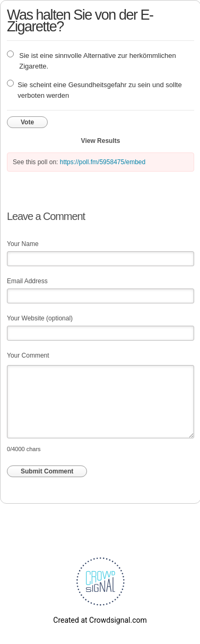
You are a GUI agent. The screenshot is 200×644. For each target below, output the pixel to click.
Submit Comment (47, 471)
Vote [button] (27, 122)
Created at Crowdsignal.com (100, 620)
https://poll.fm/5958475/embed (103, 162)
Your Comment (28, 355)
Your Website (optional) (40, 318)
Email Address (27, 281)
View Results (101, 141)
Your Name (23, 244)
